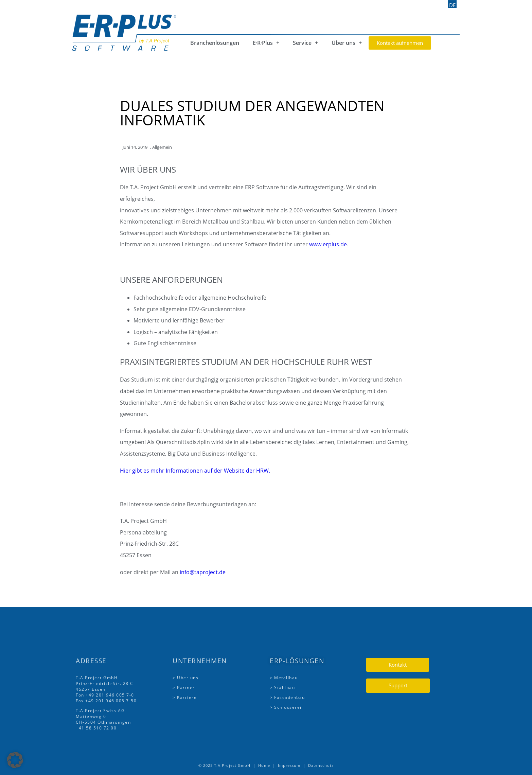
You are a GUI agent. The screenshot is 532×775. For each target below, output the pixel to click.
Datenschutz (321, 765)
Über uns (347, 43)
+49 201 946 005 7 (108, 695)
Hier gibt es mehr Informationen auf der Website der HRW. (195, 471)
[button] (15, 760)
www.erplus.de (328, 244)
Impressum (289, 765)
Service (305, 43)
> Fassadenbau (287, 697)
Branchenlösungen (215, 43)
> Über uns (185, 678)
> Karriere (185, 697)
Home (264, 765)
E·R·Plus (266, 43)
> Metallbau (284, 678)
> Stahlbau (282, 688)
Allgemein (162, 147)
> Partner (184, 688)
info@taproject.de (203, 572)
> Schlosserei (286, 707)
